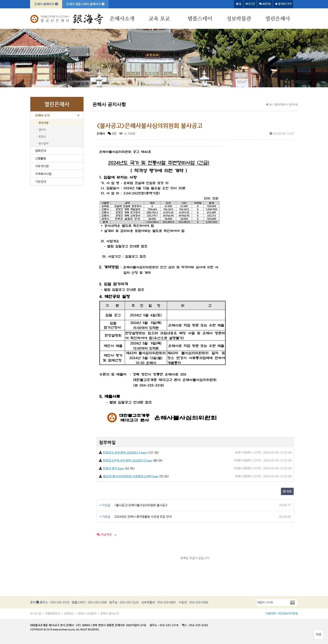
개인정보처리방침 (288, 613)
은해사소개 (122, 19)
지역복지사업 (43, 174)
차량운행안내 (53, 613)
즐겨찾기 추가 (283, 4)
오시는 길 (36, 613)
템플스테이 (200, 19)
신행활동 (41, 158)
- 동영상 (41, 137)
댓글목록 (104, 535)
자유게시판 (42, 166)
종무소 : (155, 625)
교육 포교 (159, 19)
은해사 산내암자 (87, 613)
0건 (112, 133)
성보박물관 (239, 19)
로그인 (250, 4)
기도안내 (41, 182)
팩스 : (186, 625)
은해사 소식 (42, 115)
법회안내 (41, 151)
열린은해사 (278, 19)
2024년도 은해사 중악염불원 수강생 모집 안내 (143, 517)
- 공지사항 (43, 123)
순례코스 (69, 613)
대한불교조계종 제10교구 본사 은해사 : (53, 625)
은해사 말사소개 (110, 613)
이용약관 (270, 613)
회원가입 (265, 4)
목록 (287, 491)
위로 (319, 634)
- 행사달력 (43, 143)
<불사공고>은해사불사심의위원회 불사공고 (141, 505)
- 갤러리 (41, 130)
